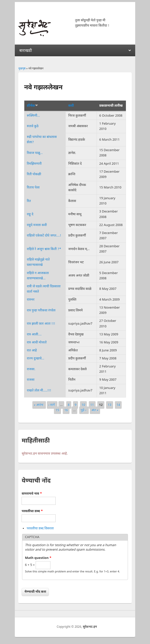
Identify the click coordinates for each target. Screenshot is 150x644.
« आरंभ (39, 405)
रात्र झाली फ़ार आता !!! (41, 324)
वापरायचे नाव (32, 494)
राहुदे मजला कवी (37, 225)
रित (29, 201)
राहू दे (30, 214)
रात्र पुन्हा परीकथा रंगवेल (41, 310)
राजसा (31, 380)
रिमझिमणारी (34, 164)
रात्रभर (31, 300)
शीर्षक (32, 106)
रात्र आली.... (34, 335)
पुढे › (84, 410)
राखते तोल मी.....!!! (39, 391)
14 (118, 405)
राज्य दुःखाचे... (35, 359)
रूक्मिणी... (33, 116)
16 (66, 410)
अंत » (95, 410)
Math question (38, 558)
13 (110, 405)
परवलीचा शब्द (32, 511)
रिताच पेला (33, 188)
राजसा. (31, 369)
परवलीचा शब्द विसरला (40, 528)
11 (92, 405)
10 (83, 405)
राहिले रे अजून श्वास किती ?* (44, 249)
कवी (71, 106)
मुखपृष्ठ (22, 69)
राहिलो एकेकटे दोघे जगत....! (44, 236)
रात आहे (32, 351)
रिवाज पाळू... (35, 153)
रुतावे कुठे (33, 126)
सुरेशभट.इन (90, 627)
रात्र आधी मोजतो (37, 343)
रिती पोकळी (34, 174)
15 (57, 410)
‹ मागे (52, 405)
